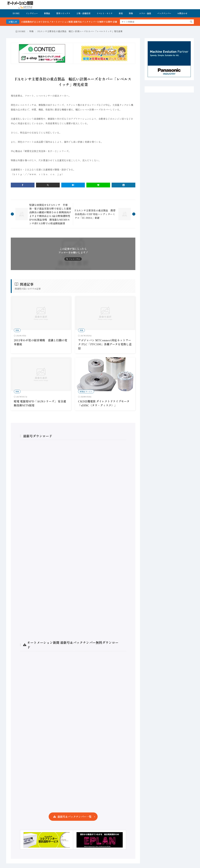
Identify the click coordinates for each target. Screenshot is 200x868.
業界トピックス (63, 13)
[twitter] (48, 185)
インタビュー (32, 13)
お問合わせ (182, 13)
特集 (131, 13)
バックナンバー (164, 13)
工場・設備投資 (83, 13)
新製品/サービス (86, 391)
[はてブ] (73, 185)
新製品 (47, 13)
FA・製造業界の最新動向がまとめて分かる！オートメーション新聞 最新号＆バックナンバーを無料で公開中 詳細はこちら (73, 22)
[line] (98, 185)
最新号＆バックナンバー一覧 (74, 817)
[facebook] (23, 185)
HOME (16, 13)
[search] (191, 22)
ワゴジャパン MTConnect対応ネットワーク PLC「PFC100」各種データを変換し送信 (105, 344)
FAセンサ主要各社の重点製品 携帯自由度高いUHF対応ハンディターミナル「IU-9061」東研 (95, 214)
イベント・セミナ (105, 13)
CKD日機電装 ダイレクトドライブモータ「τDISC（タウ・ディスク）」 (104, 403)
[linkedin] (123, 185)
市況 (121, 13)
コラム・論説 (145, 13)
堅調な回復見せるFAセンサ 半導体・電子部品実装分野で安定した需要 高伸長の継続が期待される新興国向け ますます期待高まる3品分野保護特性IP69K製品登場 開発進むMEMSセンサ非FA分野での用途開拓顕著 (51, 214)
